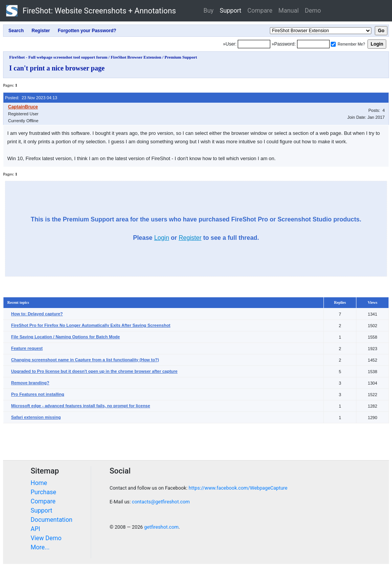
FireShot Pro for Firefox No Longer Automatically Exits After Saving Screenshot (91, 325)
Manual (288, 11)
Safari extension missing (36, 417)
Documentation (51, 520)
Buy (209, 11)
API (35, 529)
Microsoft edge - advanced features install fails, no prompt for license (81, 406)
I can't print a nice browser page (57, 68)
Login (162, 238)
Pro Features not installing (38, 394)
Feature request (27, 348)
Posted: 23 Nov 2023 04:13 (31, 98)
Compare (260, 11)
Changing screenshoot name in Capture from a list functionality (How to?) (85, 360)
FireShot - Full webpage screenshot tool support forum (58, 57)
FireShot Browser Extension (136, 57)
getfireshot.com (161, 527)
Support (230, 11)
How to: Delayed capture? (37, 314)
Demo (313, 11)
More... (40, 547)
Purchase (43, 492)
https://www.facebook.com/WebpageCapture (238, 488)
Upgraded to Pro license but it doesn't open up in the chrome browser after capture (94, 371)
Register (190, 238)
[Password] (313, 44)
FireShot (91, 11)
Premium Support (181, 57)
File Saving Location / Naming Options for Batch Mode (65, 337)
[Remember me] (333, 44)
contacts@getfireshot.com (161, 502)
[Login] (254, 44)
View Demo (46, 538)
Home (39, 483)
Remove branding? (30, 383)
